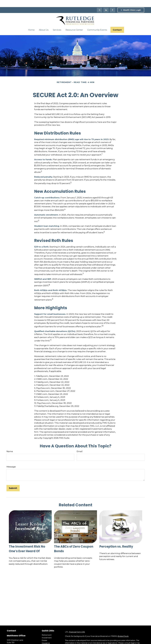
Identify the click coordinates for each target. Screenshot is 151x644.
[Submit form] (13, 481)
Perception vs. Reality (116, 539)
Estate (44, 633)
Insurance (46, 636)
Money (45, 642)
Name (10, 444)
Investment (47, 631)
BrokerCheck (123, 629)
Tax (43, 639)
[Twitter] (100, 3)
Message (11, 460)
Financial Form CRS (77, 625)
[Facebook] (112, 3)
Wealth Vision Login (131, 3)
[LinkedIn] (106, 3)
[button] (31, 23)
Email (80, 444)
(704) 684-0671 (19, 640)
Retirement (47, 628)
